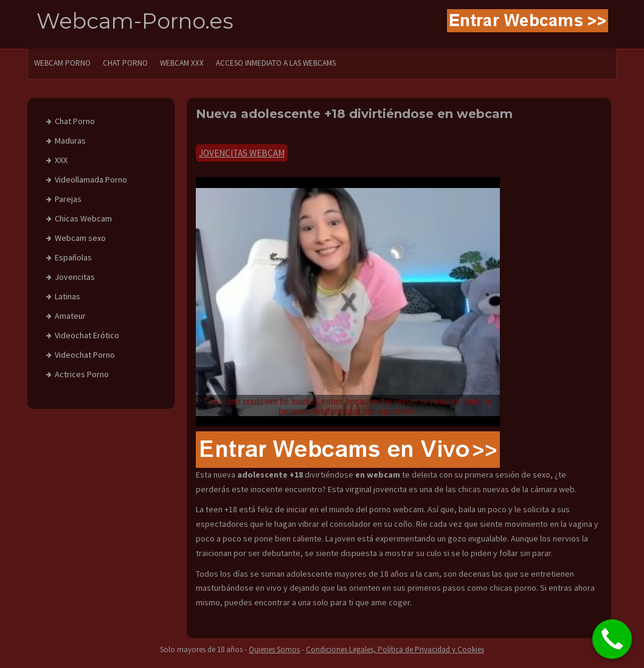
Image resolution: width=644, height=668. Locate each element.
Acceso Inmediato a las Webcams (276, 63)
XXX (61, 160)
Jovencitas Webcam (242, 153)
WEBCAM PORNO (62, 63)
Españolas (73, 257)
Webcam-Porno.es (135, 21)
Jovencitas (75, 277)
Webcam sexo (80, 238)
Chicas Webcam (83, 218)
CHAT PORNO (125, 63)
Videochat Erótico (87, 335)
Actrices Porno (82, 374)
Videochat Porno (85, 355)
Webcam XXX (182, 63)
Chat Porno (75, 121)
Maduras (70, 141)
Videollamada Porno (91, 179)
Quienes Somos (274, 649)
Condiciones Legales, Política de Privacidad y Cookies (395, 649)
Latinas (68, 296)
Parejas (68, 199)
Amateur (70, 316)
